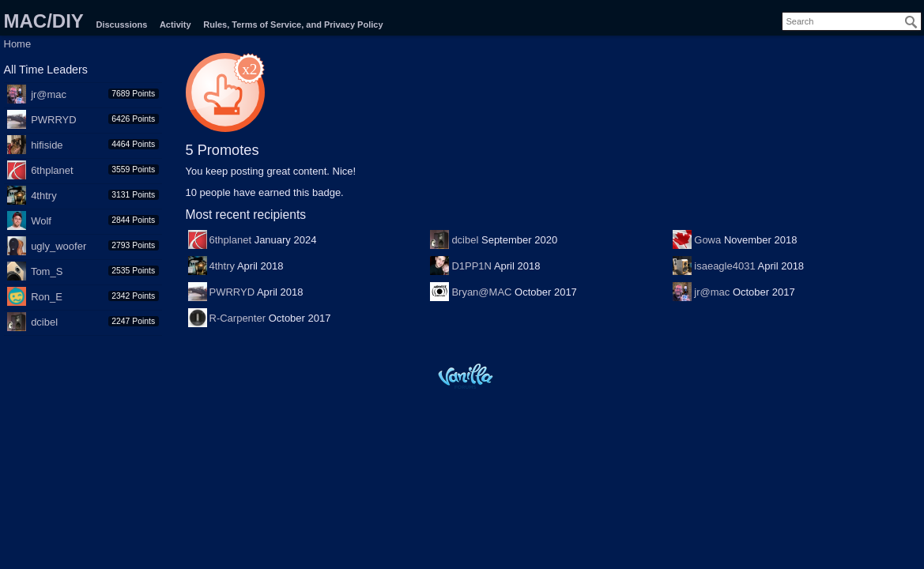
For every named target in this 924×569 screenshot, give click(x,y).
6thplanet (52, 170)
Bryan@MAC (481, 292)
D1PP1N (471, 266)
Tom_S (47, 271)
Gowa (707, 240)
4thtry (44, 196)
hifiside (47, 145)
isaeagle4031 (724, 266)
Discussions (121, 24)
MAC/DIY (44, 21)
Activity (175, 24)
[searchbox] (852, 21)
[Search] (911, 22)
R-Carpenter (238, 318)
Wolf (41, 221)
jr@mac (49, 94)
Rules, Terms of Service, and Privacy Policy (293, 24)
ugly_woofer (58, 246)
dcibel (44, 322)
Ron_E (47, 297)
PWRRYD (54, 120)
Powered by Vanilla (466, 376)
